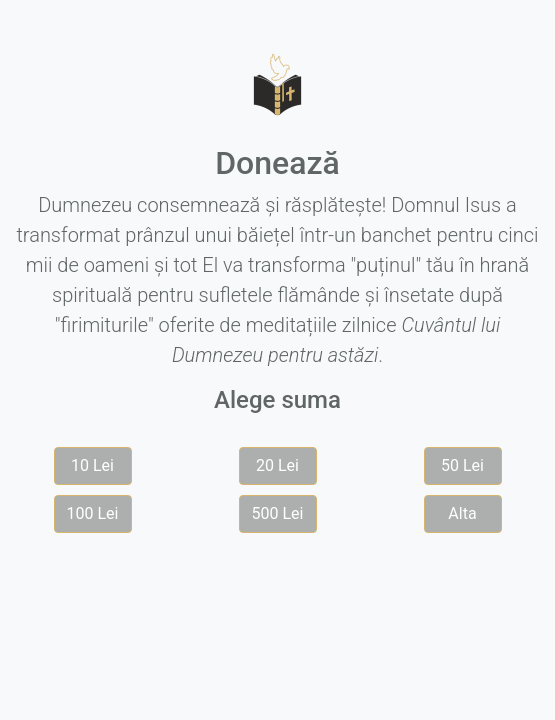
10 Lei (92, 465)
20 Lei (277, 465)
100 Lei (93, 513)
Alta (462, 513)
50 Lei (462, 465)
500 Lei (278, 513)
